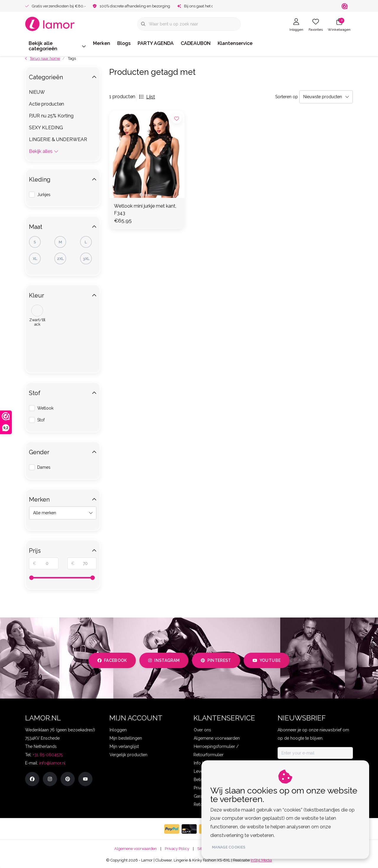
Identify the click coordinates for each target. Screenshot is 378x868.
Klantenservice (235, 43)
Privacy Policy (177, 849)
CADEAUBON (196, 43)
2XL (60, 259)
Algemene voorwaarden (136, 849)
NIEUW (37, 92)
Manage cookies (231, 847)
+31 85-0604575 (48, 755)
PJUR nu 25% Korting (51, 116)
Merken (102, 43)
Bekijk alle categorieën (57, 46)
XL (35, 259)
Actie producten (47, 104)
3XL (86, 259)
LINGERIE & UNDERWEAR (58, 139)
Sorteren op (287, 97)
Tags (72, 58)
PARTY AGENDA (156, 43)
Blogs (124, 43)
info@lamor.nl (52, 763)
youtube (267, 660)
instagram (164, 660)
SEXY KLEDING (46, 128)
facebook (112, 660)
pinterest (216, 660)
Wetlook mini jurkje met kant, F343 (145, 210)
